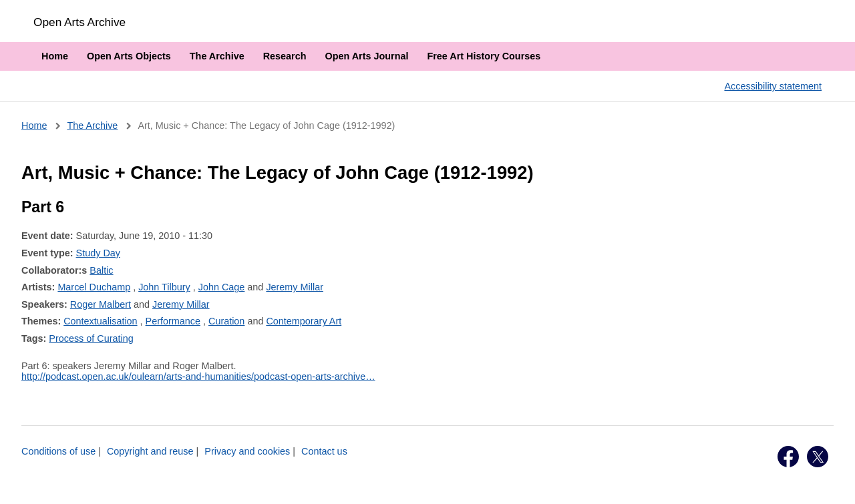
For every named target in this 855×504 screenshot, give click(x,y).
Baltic (101, 270)
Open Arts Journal (366, 56)
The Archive (217, 56)
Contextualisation (100, 321)
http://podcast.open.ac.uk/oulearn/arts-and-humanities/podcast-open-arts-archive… (198, 376)
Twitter (818, 457)
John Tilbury (164, 287)
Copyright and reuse (150, 451)
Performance (173, 321)
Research (285, 56)
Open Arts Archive (79, 22)
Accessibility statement (773, 86)
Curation (226, 321)
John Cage (222, 287)
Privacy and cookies (247, 451)
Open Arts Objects (129, 56)
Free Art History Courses (484, 56)
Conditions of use (58, 451)
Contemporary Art (304, 321)
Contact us (324, 451)
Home (55, 56)
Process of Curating (91, 338)
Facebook (788, 457)
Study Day (98, 253)
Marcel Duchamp (94, 287)
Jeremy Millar (295, 287)
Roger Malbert (101, 304)
